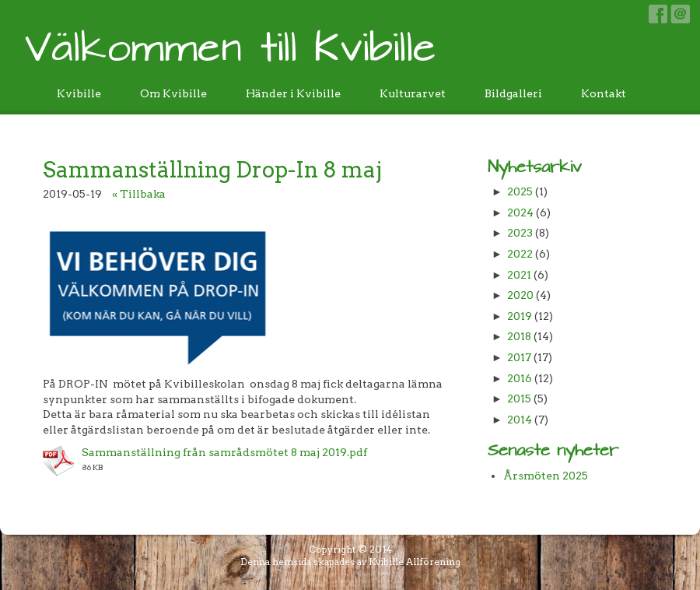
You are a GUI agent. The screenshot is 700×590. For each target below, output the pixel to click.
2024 (520, 212)
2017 (519, 357)
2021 (519, 275)
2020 (520, 295)
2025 (520, 191)
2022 (520, 254)
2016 (520, 378)
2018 (519, 336)
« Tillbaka (139, 194)
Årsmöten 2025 (546, 476)
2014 (520, 420)
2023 (520, 233)
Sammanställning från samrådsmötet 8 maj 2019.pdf (224, 452)
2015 (519, 399)
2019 (520, 316)
